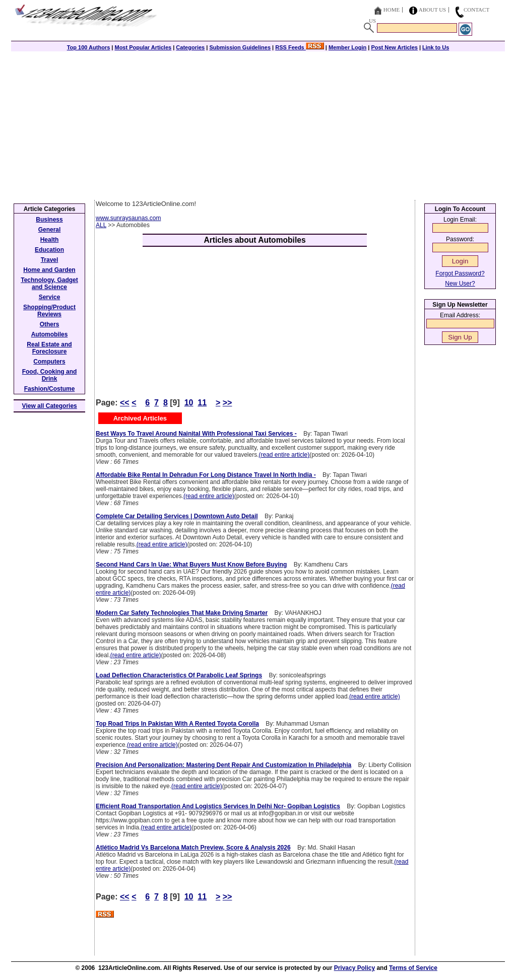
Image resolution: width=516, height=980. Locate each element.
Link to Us (436, 47)
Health (50, 240)
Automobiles (50, 334)
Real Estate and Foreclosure (49, 348)
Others (50, 324)
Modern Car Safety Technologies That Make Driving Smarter (182, 613)
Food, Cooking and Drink (50, 375)
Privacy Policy (354, 968)
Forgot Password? (460, 273)
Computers (49, 362)
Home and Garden (49, 270)
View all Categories (50, 406)
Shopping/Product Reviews (49, 311)
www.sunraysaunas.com (128, 218)
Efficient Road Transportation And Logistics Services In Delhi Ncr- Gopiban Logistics (218, 806)
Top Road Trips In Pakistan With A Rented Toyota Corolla (177, 724)
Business (49, 220)
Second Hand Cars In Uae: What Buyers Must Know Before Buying (191, 565)
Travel (50, 260)
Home (392, 10)
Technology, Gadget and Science (49, 284)
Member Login (347, 47)
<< (125, 403)
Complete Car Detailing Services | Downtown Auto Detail (177, 516)
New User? (460, 284)
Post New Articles (394, 47)
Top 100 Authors (89, 47)
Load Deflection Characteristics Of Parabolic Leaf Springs (179, 675)
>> (228, 403)
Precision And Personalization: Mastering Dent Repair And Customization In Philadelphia (223, 765)
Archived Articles (140, 418)
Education (49, 250)
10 (189, 403)
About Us (433, 10)
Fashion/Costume (50, 389)
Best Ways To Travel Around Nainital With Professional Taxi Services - (196, 434)
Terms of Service (413, 968)
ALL (101, 225)
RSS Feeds (300, 47)
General (50, 230)
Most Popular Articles (143, 47)
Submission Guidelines (240, 47)
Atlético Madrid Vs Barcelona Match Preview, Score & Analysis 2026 (193, 848)
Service (50, 297)
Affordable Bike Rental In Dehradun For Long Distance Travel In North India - (206, 475)
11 (202, 403)
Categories (190, 47)
